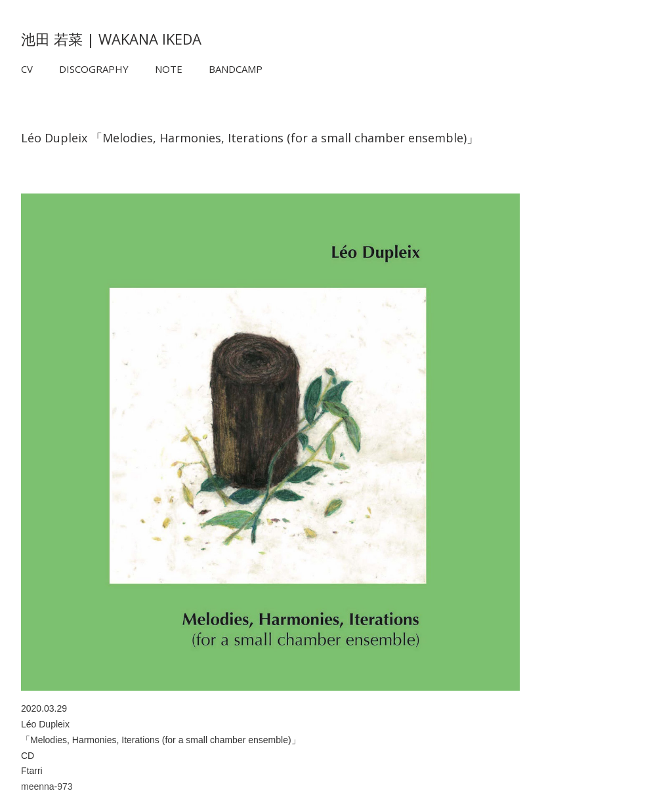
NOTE (169, 69)
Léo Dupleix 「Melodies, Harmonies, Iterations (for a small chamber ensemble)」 (250, 138)
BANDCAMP (236, 69)
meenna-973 (47, 786)
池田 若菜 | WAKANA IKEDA (111, 39)
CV (27, 69)
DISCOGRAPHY (94, 69)
